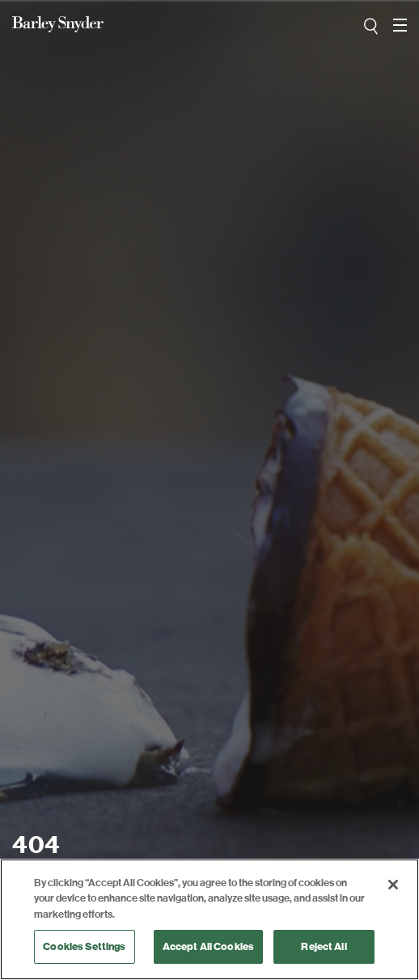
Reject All (324, 946)
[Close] (393, 885)
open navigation (400, 19)
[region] (209, 919)
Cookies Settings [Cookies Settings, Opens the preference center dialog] (84, 946)
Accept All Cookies (208, 946)
